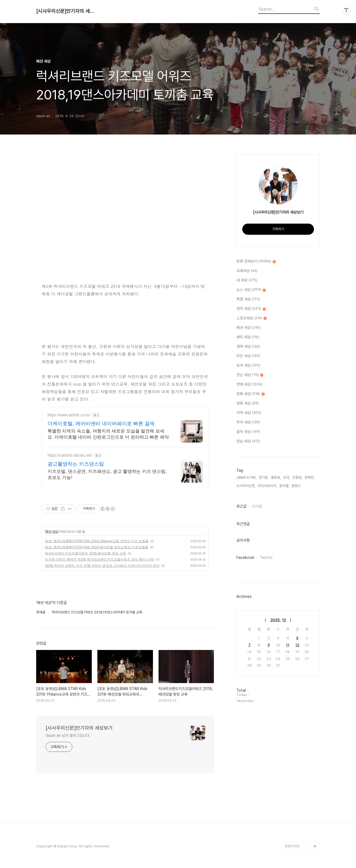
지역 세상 (249, 413)
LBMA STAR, (246, 477)
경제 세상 (248, 347)
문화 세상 (250, 394)
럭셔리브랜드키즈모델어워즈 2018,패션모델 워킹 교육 (85, 553)
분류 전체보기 (256, 261)
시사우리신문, (246, 486)
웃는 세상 (250, 375)
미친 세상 (248, 356)
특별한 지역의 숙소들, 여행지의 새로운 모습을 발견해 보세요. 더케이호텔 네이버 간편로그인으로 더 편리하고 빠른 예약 (108, 434)
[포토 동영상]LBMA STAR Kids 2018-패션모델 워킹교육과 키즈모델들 (97, 547)
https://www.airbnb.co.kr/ (69, 415)
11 (288, 645)
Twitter (266, 558)
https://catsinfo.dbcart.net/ (70, 455)
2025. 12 (278, 620)
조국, (287, 477)
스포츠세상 (251, 318)
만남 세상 (248, 441)
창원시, (296, 486)
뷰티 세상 (248, 337)
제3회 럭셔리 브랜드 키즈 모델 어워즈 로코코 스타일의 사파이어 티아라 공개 (102, 566)
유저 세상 (248, 366)
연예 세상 (249, 385)
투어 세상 (248, 422)
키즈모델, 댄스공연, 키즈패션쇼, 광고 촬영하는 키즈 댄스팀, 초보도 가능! (107, 474)
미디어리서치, (267, 486)
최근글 (241, 506)
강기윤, (264, 477)
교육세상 (247, 271)
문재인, (310, 477)
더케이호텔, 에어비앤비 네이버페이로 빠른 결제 (101, 424)
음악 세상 (248, 432)
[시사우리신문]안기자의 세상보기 (67, 11)
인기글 (257, 506)
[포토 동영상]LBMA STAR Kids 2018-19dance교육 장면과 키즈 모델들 (97, 541)
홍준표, (276, 477)
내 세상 (247, 280)
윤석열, (284, 486)
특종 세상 (248, 299)
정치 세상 (251, 309)
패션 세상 (51, 532)
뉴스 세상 (251, 290)
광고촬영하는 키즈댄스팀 (76, 464)
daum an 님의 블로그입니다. (68, 735)
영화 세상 (248, 404)
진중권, (297, 477)
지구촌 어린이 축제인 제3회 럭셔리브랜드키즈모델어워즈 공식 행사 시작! (99, 559)
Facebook (245, 558)
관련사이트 (292, 846)
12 (297, 645)
